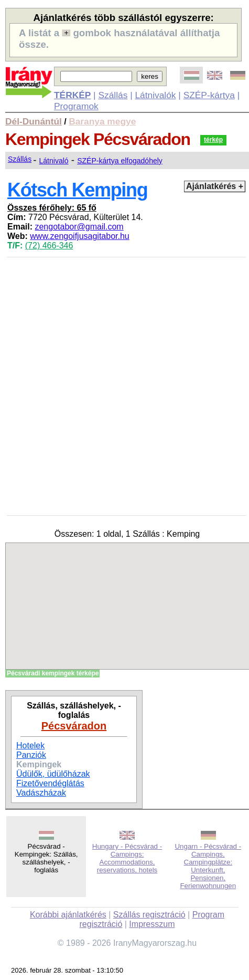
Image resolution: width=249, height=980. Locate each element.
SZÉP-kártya (209, 95)
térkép (213, 140)
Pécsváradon (74, 726)
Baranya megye (102, 121)
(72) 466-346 (49, 246)
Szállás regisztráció (149, 915)
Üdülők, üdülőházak (53, 774)
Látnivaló (54, 161)
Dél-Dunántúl (34, 121)
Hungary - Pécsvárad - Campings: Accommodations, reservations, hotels (127, 858)
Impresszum (152, 924)
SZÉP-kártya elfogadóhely (120, 161)
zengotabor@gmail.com (79, 227)
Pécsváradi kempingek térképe (53, 673)
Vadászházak (41, 793)
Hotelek (30, 746)
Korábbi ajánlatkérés (68, 915)
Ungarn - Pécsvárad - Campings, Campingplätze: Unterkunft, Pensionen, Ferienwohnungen (208, 866)
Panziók (31, 755)
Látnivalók (155, 95)
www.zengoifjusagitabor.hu (79, 236)
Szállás (113, 95)
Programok (76, 106)
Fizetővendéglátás (50, 783)
